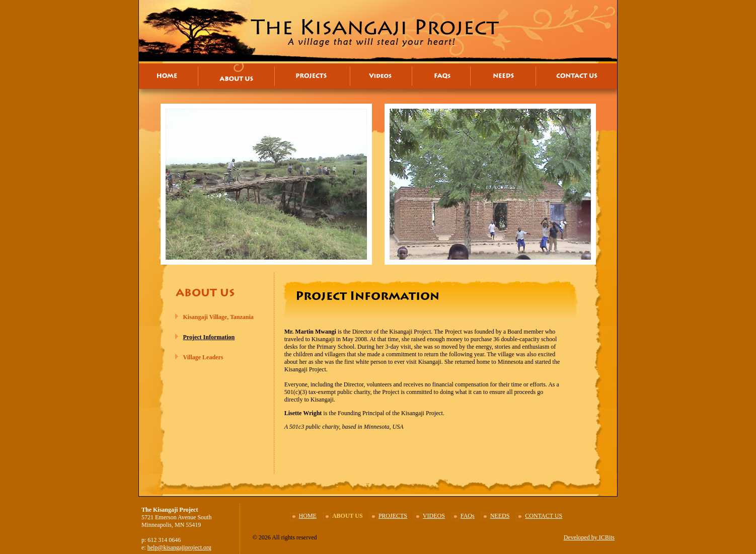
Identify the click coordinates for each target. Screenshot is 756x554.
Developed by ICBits (589, 537)
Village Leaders (203, 357)
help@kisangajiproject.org (179, 547)
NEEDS (500, 516)
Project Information (209, 337)
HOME (308, 516)
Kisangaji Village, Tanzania (218, 317)
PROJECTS (393, 516)
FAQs (468, 516)
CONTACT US (544, 516)
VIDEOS (434, 516)
